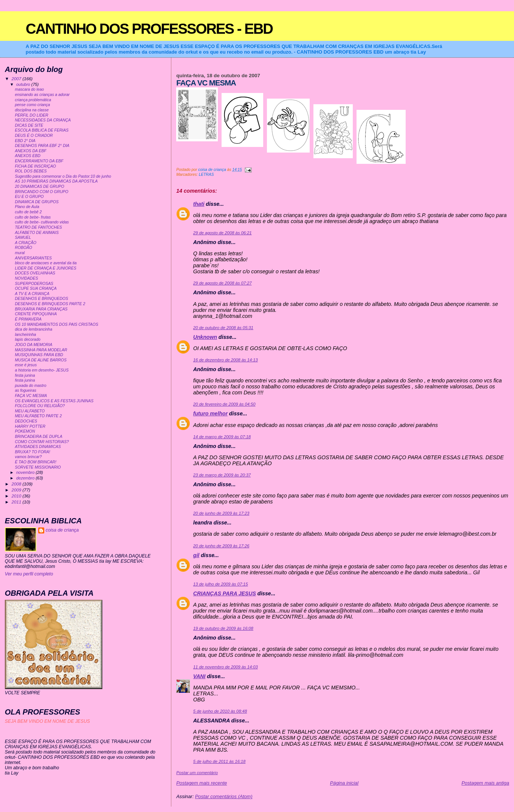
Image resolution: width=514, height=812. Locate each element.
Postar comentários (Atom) (224, 796)
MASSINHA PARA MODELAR (41, 350)
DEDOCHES (26, 421)
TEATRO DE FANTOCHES (39, 227)
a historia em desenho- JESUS (42, 370)
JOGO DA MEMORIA (34, 345)
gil (196, 555)
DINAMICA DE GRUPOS (37, 202)
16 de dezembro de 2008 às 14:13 (225, 360)
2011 (17, 502)
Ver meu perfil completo (29, 574)
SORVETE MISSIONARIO (38, 467)
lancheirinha (25, 335)
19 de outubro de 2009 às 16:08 (223, 628)
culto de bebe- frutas (33, 217)
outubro (24, 84)
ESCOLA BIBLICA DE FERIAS (42, 130)
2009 (17, 490)
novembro (26, 472)
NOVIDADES (27, 278)
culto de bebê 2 (28, 212)
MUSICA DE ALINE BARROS (41, 360)
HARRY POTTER (30, 426)
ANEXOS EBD (28, 156)
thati (199, 204)
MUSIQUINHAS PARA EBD (39, 355)
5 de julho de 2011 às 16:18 (219, 761)
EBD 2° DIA (25, 141)
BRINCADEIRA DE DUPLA (39, 437)
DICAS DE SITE (29, 125)
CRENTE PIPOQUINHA (36, 314)
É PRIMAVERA (28, 319)
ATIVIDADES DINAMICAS (38, 447)
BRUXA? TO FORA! (33, 452)
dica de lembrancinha (34, 329)
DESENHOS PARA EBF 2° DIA (42, 146)
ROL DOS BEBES (31, 171)
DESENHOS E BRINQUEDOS (42, 299)
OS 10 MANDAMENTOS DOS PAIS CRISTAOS (57, 324)
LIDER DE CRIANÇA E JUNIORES (46, 268)
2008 (17, 484)
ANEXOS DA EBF (31, 151)
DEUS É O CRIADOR (34, 136)
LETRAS (206, 175)
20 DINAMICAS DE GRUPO (40, 187)
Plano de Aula (27, 207)
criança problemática (33, 100)
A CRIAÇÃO (26, 243)
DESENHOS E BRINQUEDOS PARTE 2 (50, 304)
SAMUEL (23, 237)
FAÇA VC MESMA (31, 396)
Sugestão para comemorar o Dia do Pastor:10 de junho (63, 176)
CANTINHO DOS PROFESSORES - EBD (149, 29)
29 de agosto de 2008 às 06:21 (222, 233)
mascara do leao (29, 89)
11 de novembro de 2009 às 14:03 (225, 667)
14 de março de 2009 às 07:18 (222, 437)
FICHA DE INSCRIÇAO (36, 166)
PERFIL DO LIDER (32, 115)
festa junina (25, 375)
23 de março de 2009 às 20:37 (222, 475)
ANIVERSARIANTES (33, 258)
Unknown (205, 337)
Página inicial (344, 783)
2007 (17, 79)
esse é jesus (26, 365)
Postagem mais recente (202, 783)
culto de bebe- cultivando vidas (42, 222)
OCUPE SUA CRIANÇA (36, 288)
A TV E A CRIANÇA (32, 294)
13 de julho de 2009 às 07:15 (220, 584)
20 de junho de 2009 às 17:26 (221, 546)
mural (20, 253)
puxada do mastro (31, 386)
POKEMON (25, 431)
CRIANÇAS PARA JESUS (224, 593)
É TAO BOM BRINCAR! (36, 462)
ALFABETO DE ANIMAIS (37, 233)
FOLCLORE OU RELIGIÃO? (40, 406)
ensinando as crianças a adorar (42, 95)
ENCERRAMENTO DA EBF (39, 161)
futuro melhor (210, 413)
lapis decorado (28, 339)
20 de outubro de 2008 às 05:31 (223, 328)
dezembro (26, 478)
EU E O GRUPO (29, 197)
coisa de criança (62, 530)
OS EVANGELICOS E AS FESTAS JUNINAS (54, 401)
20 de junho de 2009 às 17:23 (221, 513)
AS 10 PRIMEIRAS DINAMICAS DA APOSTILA (56, 181)
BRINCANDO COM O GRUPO (42, 192)
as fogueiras (26, 390)
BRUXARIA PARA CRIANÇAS (41, 309)
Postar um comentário (197, 773)
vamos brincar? (28, 457)
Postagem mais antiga (485, 783)
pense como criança (33, 105)
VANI (199, 676)
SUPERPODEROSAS (34, 284)
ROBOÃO (24, 248)
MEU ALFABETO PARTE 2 (38, 416)
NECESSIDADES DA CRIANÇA (43, 120)
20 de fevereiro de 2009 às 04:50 (224, 404)
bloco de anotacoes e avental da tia (46, 263)
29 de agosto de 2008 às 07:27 (222, 283)
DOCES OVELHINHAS (35, 273)
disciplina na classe (32, 110)
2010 (17, 496)
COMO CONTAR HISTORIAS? (42, 442)
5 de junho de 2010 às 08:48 (220, 711)
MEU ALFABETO (30, 411)
